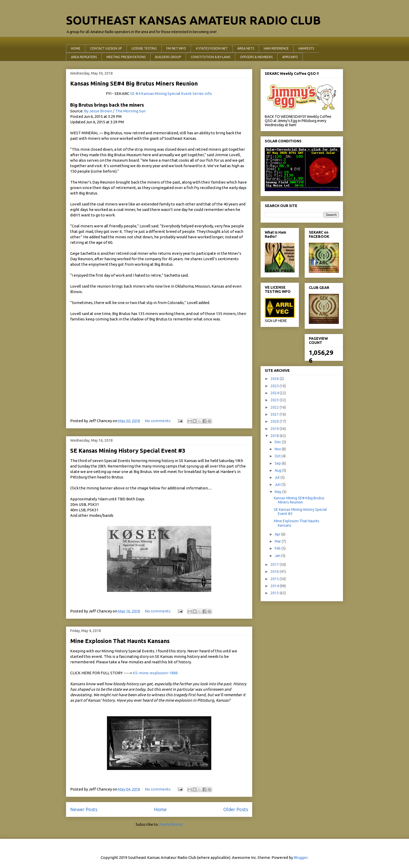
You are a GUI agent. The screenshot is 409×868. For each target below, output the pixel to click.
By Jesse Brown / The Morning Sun (115, 111)
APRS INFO (290, 57)
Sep (278, 463)
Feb (278, 548)
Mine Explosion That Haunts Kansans (120, 641)
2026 (275, 379)
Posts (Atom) (171, 824)
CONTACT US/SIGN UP (106, 48)
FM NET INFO (176, 48)
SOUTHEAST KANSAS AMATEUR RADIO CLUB (193, 20)
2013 (275, 593)
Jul (278, 477)
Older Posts (236, 809)
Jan (278, 556)
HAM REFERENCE (276, 48)
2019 (275, 429)
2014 (275, 586)
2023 (275, 400)
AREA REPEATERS (84, 57)
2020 (275, 421)
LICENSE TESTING (144, 48)
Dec (278, 442)
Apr (278, 534)
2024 (275, 393)
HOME (76, 48)
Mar (278, 541)
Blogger (301, 857)
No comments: (158, 421)
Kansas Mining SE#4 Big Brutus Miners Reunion (134, 83)
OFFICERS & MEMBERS (256, 57)
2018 (275, 436)
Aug (278, 470)
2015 (275, 579)
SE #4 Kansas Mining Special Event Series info (171, 93)
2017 (275, 564)
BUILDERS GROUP (168, 57)
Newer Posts (84, 809)
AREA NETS (246, 48)
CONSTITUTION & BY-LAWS (210, 57)
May (278, 492)
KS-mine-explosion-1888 (155, 673)
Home (160, 809)
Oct (278, 456)
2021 (275, 414)
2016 (275, 572)
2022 (275, 407)
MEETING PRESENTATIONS (126, 57)
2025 (275, 386)
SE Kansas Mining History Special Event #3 (128, 450)
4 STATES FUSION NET (212, 48)
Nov (278, 449)
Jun (278, 484)
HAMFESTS (306, 48)
